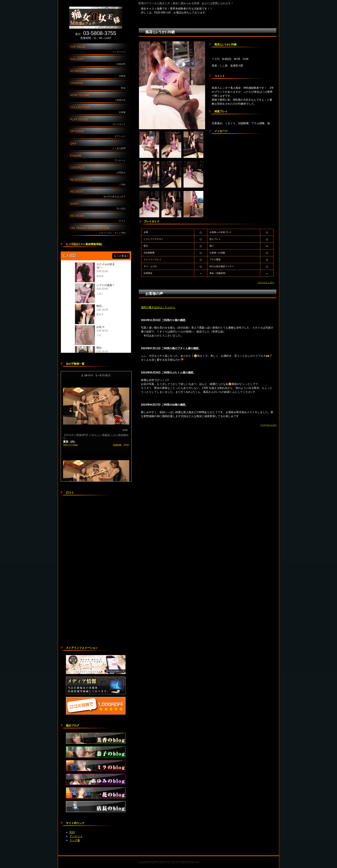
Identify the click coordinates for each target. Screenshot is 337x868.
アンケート (76, 836)
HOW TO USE (99, 98)
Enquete (99, 158)
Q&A (99, 146)
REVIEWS (99, 218)
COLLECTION (99, 110)
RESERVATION (99, 182)
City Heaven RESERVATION (99, 231)
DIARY (99, 206)
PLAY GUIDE (99, 122)
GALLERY (99, 62)
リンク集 (75, 840)
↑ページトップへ (266, 282)
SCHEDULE (99, 74)
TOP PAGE (99, 50)
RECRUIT (99, 194)
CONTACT (99, 170)
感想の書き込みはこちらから (158, 307)
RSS (72, 832)
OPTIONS (99, 134)
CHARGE (99, 86)
